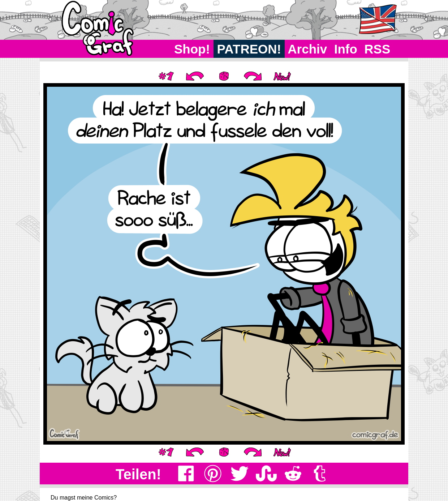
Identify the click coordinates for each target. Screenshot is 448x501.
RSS (377, 49)
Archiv (308, 49)
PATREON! (249, 49)
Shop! (192, 49)
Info (346, 49)
